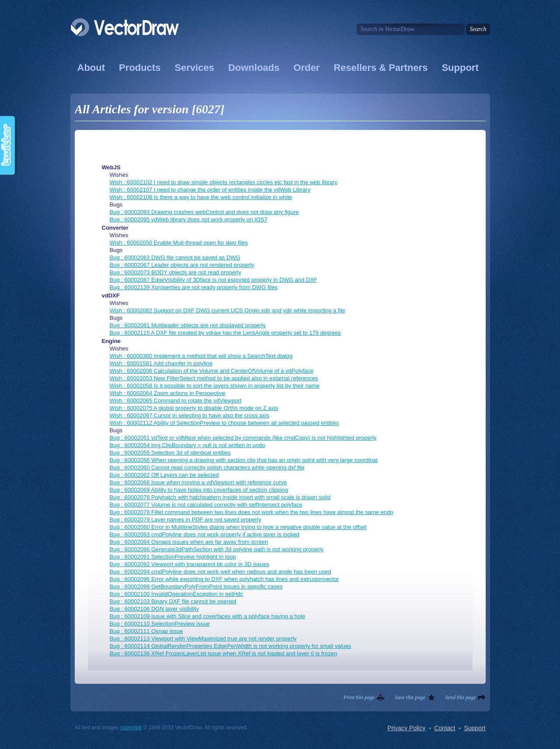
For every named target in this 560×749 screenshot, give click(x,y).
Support (460, 68)
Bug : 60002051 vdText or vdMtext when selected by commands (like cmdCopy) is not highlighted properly (243, 438)
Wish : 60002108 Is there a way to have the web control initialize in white (201, 197)
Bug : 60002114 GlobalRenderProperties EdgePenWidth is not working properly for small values (231, 646)
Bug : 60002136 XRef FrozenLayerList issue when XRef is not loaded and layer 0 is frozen (223, 653)
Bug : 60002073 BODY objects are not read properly (176, 272)
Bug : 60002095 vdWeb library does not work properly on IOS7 (189, 219)
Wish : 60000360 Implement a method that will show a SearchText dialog (201, 356)
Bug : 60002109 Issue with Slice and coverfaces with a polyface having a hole (207, 616)
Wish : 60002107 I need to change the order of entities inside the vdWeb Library (210, 190)
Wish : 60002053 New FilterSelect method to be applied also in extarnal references (214, 378)
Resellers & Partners (381, 68)
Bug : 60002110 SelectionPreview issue (160, 624)
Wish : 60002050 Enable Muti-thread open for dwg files (179, 243)
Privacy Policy (406, 728)
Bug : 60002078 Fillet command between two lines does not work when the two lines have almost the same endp (252, 512)
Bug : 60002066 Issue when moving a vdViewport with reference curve (198, 482)
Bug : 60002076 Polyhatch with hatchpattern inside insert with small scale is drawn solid (220, 497)
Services (194, 68)
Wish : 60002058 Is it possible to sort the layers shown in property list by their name (215, 386)
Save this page (410, 697)
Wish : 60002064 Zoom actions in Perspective (167, 393)
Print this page (359, 697)
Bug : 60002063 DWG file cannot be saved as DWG (175, 257)
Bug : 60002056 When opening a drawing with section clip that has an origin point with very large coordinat (244, 460)
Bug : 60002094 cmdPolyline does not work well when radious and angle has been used (221, 572)
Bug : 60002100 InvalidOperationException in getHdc (177, 594)
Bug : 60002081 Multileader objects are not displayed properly (188, 325)
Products (140, 68)
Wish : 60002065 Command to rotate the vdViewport (176, 401)
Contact (445, 728)
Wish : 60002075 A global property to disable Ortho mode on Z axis (194, 408)
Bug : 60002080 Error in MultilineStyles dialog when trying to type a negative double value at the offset (238, 527)
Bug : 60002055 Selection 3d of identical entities (170, 453)
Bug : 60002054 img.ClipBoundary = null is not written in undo (188, 445)
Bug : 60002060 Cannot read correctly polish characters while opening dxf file (207, 467)
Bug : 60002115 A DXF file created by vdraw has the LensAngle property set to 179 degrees (225, 333)
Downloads (254, 68)
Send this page (461, 697)
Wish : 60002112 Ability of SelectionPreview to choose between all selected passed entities (224, 423)
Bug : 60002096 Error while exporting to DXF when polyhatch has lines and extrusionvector (224, 579)
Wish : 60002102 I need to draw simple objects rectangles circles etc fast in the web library (224, 182)
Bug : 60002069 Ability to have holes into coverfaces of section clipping (199, 490)
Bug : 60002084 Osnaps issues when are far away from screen (189, 542)
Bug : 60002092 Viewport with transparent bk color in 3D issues (190, 564)
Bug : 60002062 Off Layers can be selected (164, 475)
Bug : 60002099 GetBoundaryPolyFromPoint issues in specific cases (196, 586)
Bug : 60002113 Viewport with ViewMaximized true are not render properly (203, 639)
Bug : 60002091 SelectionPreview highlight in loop (173, 557)
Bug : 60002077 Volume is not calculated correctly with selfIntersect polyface (206, 505)
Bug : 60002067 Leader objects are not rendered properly (182, 265)
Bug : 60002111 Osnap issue (146, 631)
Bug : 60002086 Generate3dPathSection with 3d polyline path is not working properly (217, 549)
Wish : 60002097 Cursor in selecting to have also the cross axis (190, 415)
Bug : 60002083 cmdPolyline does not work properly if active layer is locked (205, 534)
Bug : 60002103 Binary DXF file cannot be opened (173, 601)
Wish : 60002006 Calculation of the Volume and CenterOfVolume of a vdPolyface (212, 371)
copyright (131, 728)
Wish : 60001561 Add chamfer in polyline (161, 363)
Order (306, 68)
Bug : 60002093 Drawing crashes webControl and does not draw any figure (204, 212)
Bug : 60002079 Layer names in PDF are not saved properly (186, 520)
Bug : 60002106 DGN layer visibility (155, 609)
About (91, 68)
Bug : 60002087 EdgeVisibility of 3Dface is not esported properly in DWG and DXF (214, 280)
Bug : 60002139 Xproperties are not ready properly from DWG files (194, 287)
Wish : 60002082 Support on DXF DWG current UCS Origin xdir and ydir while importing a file (228, 310)
